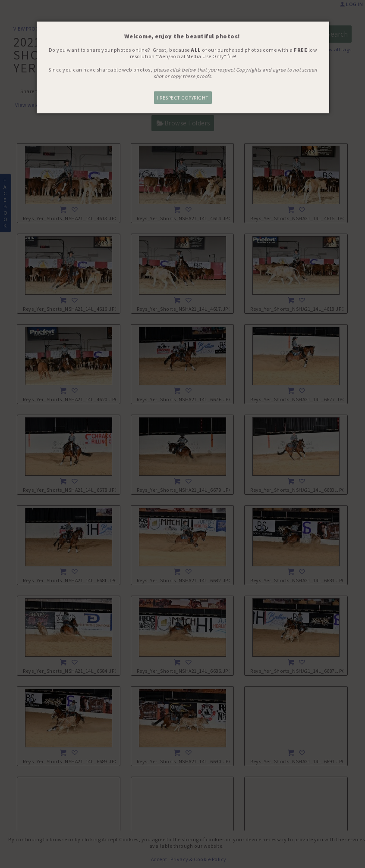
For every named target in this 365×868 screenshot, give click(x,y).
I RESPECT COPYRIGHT (183, 98)
